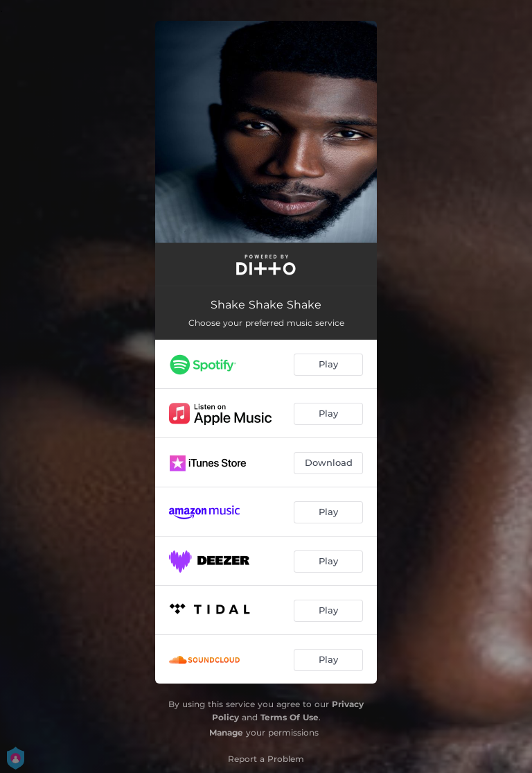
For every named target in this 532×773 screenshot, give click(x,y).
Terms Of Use (290, 717)
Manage (226, 732)
